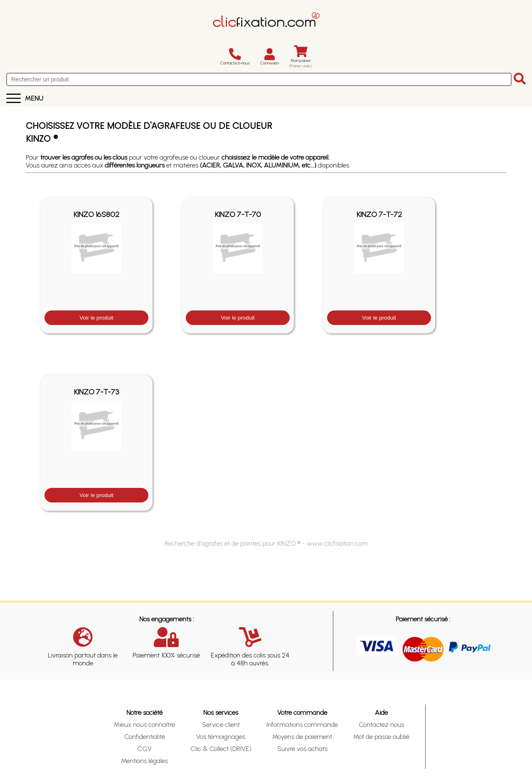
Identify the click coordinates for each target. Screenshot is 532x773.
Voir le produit (96, 318)
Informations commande (302, 725)
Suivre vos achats (302, 749)
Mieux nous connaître (144, 725)
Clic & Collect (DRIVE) (221, 749)
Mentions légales (144, 761)
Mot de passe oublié (381, 737)
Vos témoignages (221, 737)
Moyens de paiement (302, 737)
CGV (144, 749)
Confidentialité (145, 737)
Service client (221, 725)
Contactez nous (381, 725)
